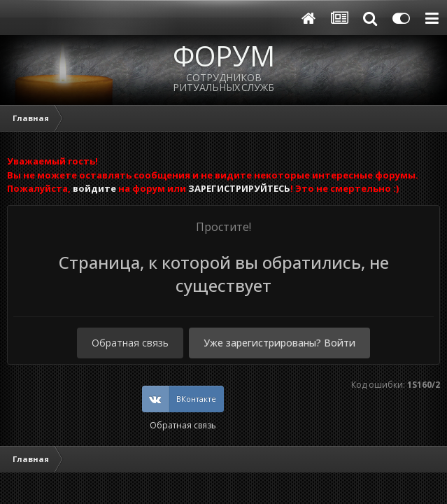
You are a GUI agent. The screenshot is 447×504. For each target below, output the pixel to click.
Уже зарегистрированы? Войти (279, 343)
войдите (94, 188)
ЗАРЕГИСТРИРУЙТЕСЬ (239, 188)
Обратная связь (130, 343)
